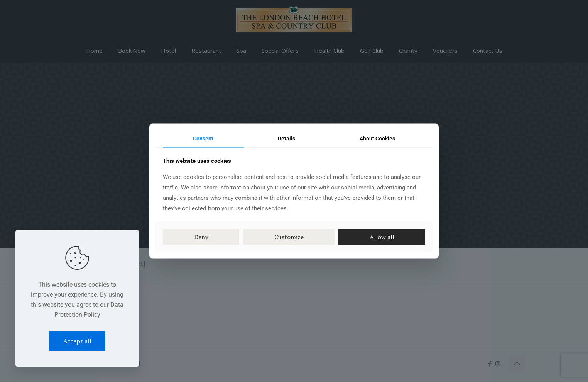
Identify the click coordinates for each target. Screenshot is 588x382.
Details (286, 139)
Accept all (77, 341)
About (377, 139)
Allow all (382, 237)
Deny (201, 237)
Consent (203, 139)
